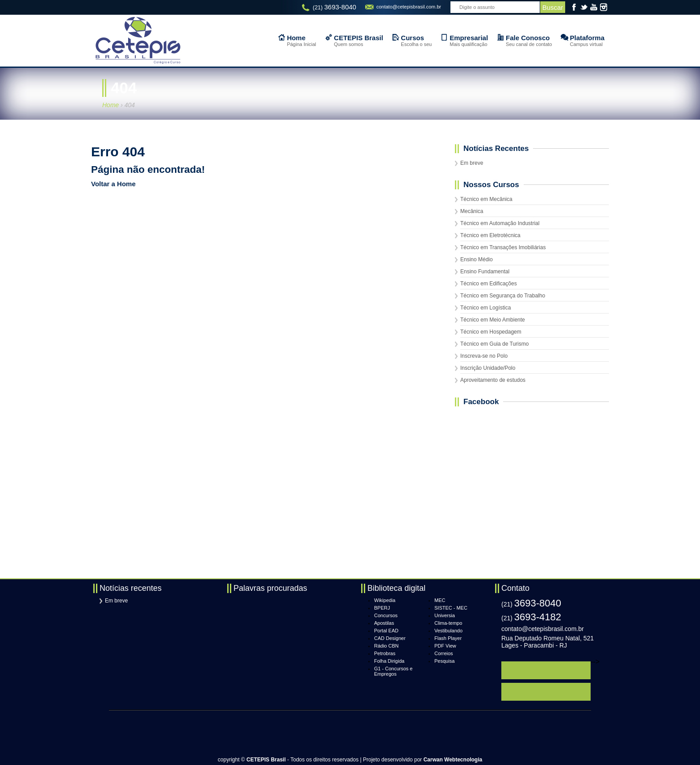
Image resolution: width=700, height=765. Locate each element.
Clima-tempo (448, 623)
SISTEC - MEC (451, 608)
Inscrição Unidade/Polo (488, 368)
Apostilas (384, 623)
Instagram (604, 7)
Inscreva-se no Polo (484, 356)
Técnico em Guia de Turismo (494, 344)
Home (110, 105)
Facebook (574, 7)
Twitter (584, 7)
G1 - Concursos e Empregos (393, 671)
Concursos (386, 615)
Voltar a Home (113, 184)
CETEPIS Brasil (138, 40)
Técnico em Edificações (489, 284)
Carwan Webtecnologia (453, 760)
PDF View (445, 646)
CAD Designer (390, 638)
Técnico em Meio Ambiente (493, 320)
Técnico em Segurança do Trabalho (503, 296)
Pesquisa (444, 661)
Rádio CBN (386, 646)
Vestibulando (448, 631)
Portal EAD (386, 631)
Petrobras (385, 653)
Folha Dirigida (389, 661)
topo (593, 748)
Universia (445, 615)
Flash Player (448, 638)
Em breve (472, 163)
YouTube (594, 7)
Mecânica (472, 211)
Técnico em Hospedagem (491, 332)
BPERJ (382, 608)
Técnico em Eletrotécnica (490, 235)
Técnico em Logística (485, 308)
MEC (440, 600)
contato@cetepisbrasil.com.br (409, 7)
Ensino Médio (477, 259)
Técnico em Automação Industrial (500, 223)
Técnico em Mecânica (486, 199)
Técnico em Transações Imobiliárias (503, 247)
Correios (444, 653)
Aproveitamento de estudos (493, 380)
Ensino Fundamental (485, 272)
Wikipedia (385, 600)
